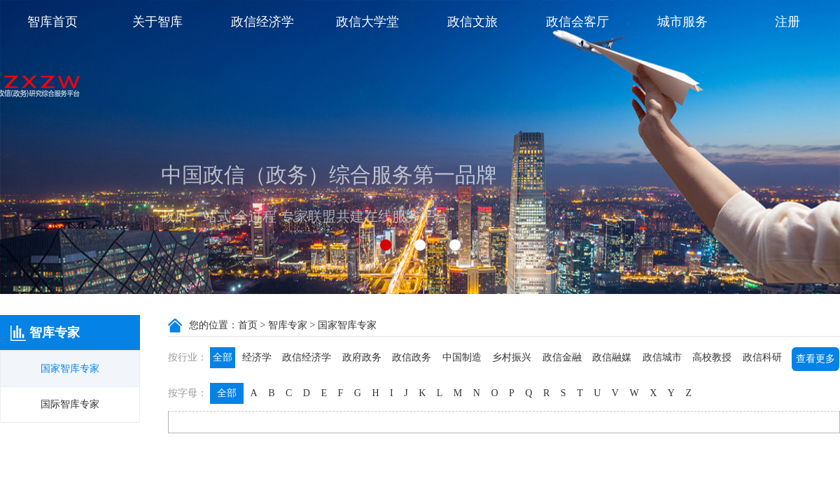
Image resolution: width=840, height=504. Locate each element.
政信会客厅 (577, 22)
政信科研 (762, 357)
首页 (248, 325)
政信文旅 (472, 22)
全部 (223, 357)
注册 (787, 22)
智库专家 (288, 325)
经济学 (257, 357)
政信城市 (662, 357)
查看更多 (815, 359)
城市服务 (682, 22)
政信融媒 (612, 357)
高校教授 (712, 357)
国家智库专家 (70, 369)
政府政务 (362, 357)
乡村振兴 (512, 357)
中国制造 (462, 357)
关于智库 (157, 22)
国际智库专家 (70, 404)
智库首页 (52, 22)
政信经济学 (262, 22)
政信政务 (412, 357)
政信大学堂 (367, 22)
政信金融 (562, 357)
